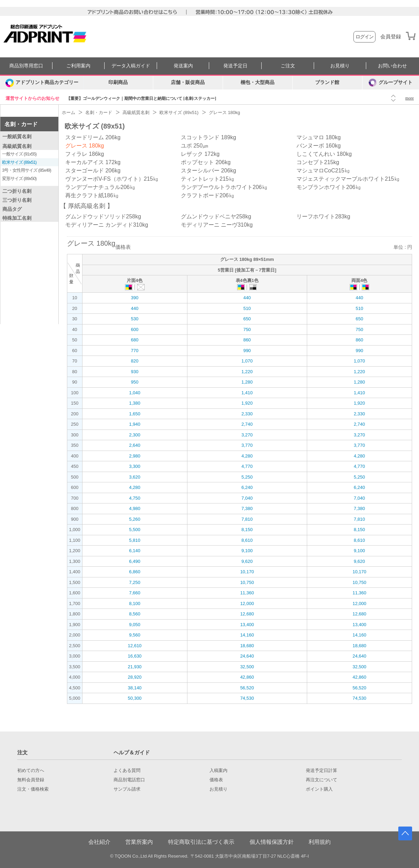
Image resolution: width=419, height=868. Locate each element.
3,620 (135, 477)
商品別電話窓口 (129, 780)
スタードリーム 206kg (93, 137)
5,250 (247, 477)
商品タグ (12, 209)
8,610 (247, 540)
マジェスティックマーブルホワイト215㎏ (348, 179)
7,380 (247, 508)
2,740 (247, 424)
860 (247, 340)
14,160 (247, 635)
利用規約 (320, 842)
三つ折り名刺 (17, 200)
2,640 (135, 445)
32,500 (247, 667)
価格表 (216, 780)
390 (135, 298)
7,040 (247, 498)
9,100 (247, 551)
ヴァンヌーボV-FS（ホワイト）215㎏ (112, 179)
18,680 (247, 646)
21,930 (135, 667)
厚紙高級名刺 (87, 206)
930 (135, 372)
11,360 (247, 593)
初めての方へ (31, 771)
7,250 (135, 582)
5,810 (135, 540)
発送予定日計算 (321, 771)
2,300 (135, 435)
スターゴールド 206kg (93, 171)
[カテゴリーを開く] (42, 83)
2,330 (247, 414)
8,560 (135, 614)
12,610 (135, 646)
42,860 (247, 677)
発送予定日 (235, 66)
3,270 (247, 435)
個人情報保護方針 (272, 842)
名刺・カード (21, 124)
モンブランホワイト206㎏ (329, 187)
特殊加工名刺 (17, 218)
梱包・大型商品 (257, 82)
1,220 (247, 372)
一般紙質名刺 (17, 136)
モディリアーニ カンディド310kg (107, 225)
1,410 (247, 393)
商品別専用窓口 (26, 66)
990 (247, 351)
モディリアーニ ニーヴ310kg (217, 225)
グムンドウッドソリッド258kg (103, 216)
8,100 (135, 603)
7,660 (135, 593)
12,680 (247, 614)
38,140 (135, 688)
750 (247, 329)
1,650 (135, 414)
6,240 (247, 487)
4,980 (135, 508)
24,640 (247, 656)
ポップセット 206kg (206, 162)
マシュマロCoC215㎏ (323, 171)
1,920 (247, 403)
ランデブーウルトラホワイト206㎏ (224, 187)
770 (135, 351)
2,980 (135, 456)
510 (247, 308)
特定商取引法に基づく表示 (201, 842)
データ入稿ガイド (131, 66)
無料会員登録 (31, 780)
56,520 (247, 688)
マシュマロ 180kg (319, 137)
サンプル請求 (127, 789)
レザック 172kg (200, 154)
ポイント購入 (319, 789)
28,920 (135, 677)
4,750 (135, 498)
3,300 (135, 466)
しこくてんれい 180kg (324, 154)
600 (135, 329)
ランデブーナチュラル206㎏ (100, 187)
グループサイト (391, 83)
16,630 (135, 656)
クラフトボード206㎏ (208, 195)
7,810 (247, 519)
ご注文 (288, 66)
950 (135, 382)
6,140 (135, 551)
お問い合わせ (392, 66)
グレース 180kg (85, 146)
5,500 (135, 530)
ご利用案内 (78, 66)
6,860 (135, 572)
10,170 (247, 572)
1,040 (135, 393)
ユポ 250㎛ (194, 146)
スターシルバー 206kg (208, 171)
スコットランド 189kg (208, 137)
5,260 (135, 519)
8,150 (247, 530)
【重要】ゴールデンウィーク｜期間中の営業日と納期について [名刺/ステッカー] (141, 98)
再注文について (321, 780)
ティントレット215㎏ (208, 179)
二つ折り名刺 (17, 191)
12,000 (247, 603)
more (410, 98)
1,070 (247, 361)
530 (135, 319)
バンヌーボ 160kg (319, 146)
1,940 (135, 424)
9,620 (247, 561)
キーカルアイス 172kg (93, 162)
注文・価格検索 (33, 789)
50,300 (135, 698)
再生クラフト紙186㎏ (92, 195)
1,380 (135, 403)
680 (135, 340)
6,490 (135, 561)
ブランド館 (327, 82)
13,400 (247, 625)
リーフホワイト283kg (323, 216)
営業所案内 (139, 842)
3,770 (247, 445)
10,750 (247, 582)
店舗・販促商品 (188, 82)
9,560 (135, 635)
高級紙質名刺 (17, 146)
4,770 (247, 466)
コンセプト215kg (318, 162)
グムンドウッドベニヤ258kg (216, 216)
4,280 (247, 456)
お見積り (340, 66)
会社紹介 (99, 842)
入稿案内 (218, 771)
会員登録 (391, 37)
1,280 (247, 382)
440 (247, 298)
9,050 (135, 625)
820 (135, 361)
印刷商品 (118, 82)
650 (247, 319)
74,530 (247, 698)
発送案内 (183, 66)
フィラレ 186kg (85, 154)
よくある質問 (127, 771)
